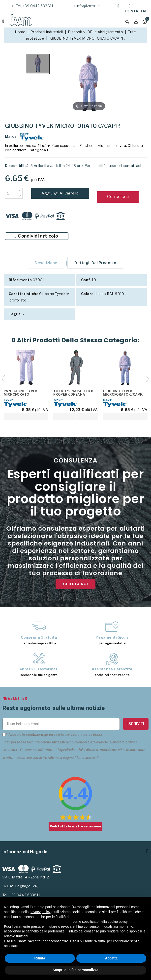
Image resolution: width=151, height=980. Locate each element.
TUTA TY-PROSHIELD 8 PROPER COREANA (73, 394)
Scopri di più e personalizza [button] (75, 970)
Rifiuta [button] (40, 958)
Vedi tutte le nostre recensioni (75, 827)
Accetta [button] (111, 958)
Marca (11, 136)
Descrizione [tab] (45, 263)
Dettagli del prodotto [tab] (96, 263)
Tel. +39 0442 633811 (34, 6)
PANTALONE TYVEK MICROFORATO (21, 394)
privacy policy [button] (40, 912)
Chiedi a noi (75, 585)
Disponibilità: (17, 166)
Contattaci (137, 11)
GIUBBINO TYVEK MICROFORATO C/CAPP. (123, 394)
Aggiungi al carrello (60, 193)
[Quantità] (11, 193)
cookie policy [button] (118, 922)
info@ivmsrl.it (88, 6)
